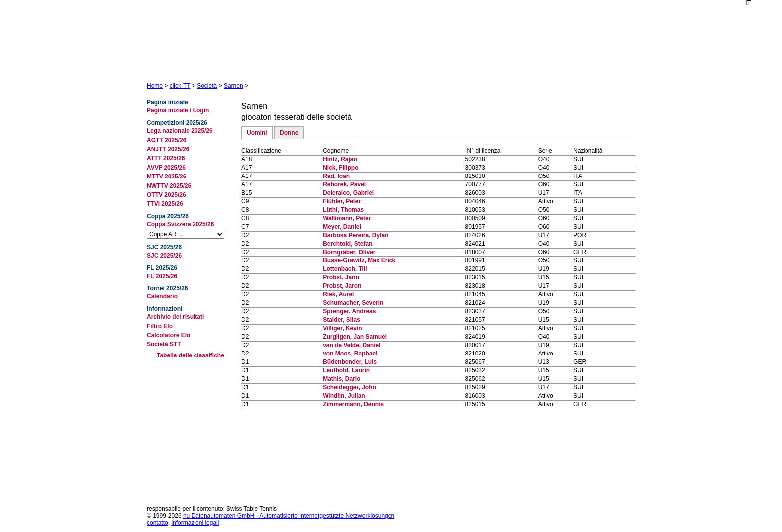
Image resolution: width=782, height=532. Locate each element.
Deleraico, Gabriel (348, 193)
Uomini (257, 133)
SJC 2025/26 (164, 256)
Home (155, 86)
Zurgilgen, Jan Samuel (355, 337)
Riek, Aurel (338, 294)
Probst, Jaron (342, 286)
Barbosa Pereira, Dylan (355, 235)
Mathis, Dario (341, 379)
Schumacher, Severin (353, 303)
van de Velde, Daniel (351, 345)
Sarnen (234, 86)
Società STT (164, 344)
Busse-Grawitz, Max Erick (359, 260)
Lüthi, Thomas (343, 210)
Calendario (162, 296)
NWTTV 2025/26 (169, 186)
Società (207, 86)
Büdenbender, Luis (350, 362)
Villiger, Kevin (342, 328)
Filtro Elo (160, 326)
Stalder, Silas (341, 320)
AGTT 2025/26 (166, 140)
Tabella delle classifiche (191, 355)
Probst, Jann (341, 277)
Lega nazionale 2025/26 (180, 131)
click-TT (180, 86)
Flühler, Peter (342, 201)
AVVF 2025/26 (166, 168)
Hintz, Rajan (340, 159)
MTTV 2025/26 (166, 177)
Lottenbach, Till (345, 269)
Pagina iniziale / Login (178, 110)
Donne (289, 133)
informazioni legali (195, 523)
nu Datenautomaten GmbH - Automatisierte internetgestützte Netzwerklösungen (289, 516)
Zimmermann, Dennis (353, 404)
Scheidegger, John (349, 387)
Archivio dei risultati (175, 317)
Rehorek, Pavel (344, 184)
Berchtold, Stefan (347, 244)
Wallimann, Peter (347, 218)
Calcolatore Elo (168, 335)
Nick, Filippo (340, 168)
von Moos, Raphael (350, 354)
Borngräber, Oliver (349, 252)
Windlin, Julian (344, 396)
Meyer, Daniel (342, 227)
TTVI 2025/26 (165, 204)
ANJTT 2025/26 (168, 149)
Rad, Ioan (336, 176)
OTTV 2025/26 (166, 195)
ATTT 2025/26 (166, 158)
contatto (157, 523)
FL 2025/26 (162, 276)
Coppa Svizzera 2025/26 (180, 224)
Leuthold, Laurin (346, 370)
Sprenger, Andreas (349, 311)
